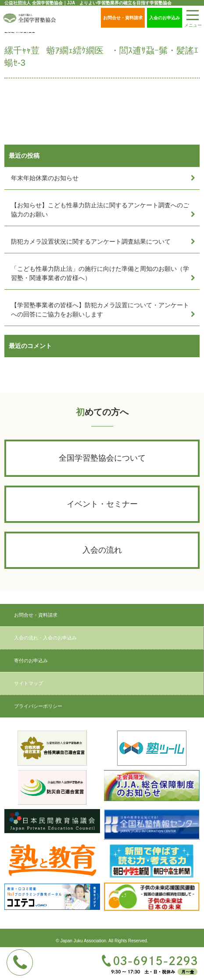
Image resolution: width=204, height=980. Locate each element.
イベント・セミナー (102, 504)
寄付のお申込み (31, 660)
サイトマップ (29, 683)
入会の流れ (102, 550)
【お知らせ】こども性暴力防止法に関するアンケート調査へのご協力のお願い (100, 210)
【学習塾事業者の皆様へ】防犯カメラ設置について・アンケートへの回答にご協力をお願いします (100, 310)
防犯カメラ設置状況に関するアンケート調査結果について (91, 241)
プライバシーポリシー (38, 706)
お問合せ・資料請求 (123, 18)
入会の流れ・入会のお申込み (45, 638)
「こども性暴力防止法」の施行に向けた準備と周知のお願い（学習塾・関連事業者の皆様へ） (100, 273)
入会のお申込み (165, 18)
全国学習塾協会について (102, 458)
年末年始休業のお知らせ (45, 178)
